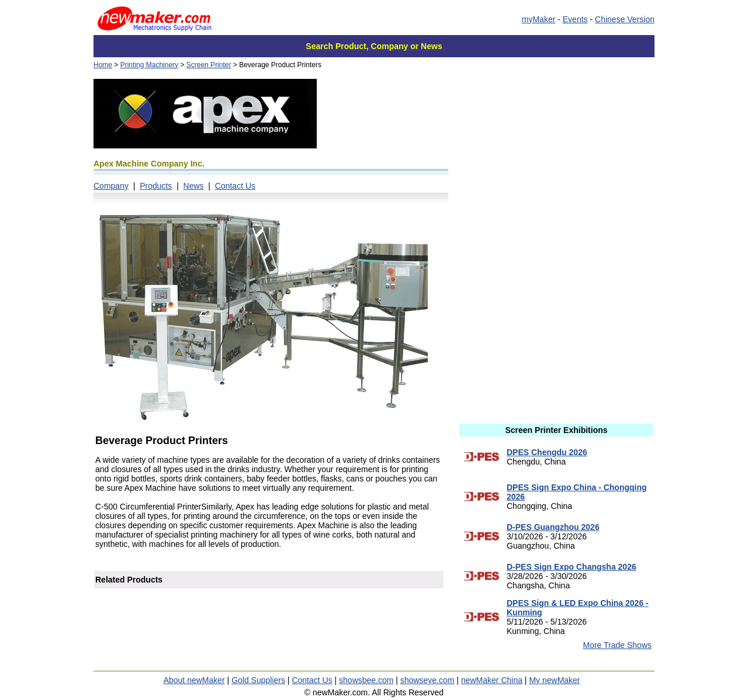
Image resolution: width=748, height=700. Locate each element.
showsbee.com (366, 680)
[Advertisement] (556, 161)
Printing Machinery (149, 65)
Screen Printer (209, 65)
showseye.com (427, 680)
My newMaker (554, 680)
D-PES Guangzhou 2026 (553, 527)
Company (111, 186)
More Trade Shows (618, 645)
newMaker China (492, 680)
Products (156, 186)
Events (575, 19)
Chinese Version (625, 19)
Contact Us (235, 186)
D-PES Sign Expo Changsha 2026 (572, 567)
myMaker (539, 19)
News (194, 186)
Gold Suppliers (258, 680)
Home (103, 65)
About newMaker (194, 680)
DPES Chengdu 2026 (547, 452)
